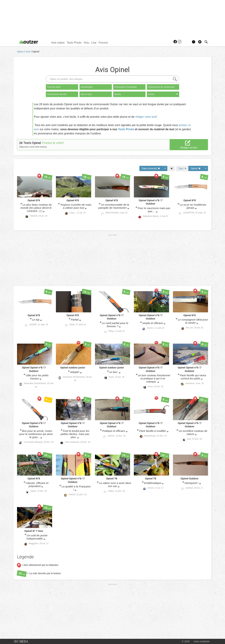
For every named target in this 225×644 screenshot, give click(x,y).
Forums (103, 43)
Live (94, 43)
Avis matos (58, 43)
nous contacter (202, 641)
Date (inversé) (151, 168)
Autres (163, 94)
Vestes (118, 94)
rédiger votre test (146, 117)
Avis (28, 52)
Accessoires (87, 87)
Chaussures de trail (57, 94)
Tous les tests (54, 87)
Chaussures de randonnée (161, 87)
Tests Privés (74, 43)
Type (182, 168)
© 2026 (186, 641)
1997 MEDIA (22, 642)
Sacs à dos (86, 94)
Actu (86, 43)
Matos (21, 52)
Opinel (36, 52)
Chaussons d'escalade (126, 87)
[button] (200, 42)
